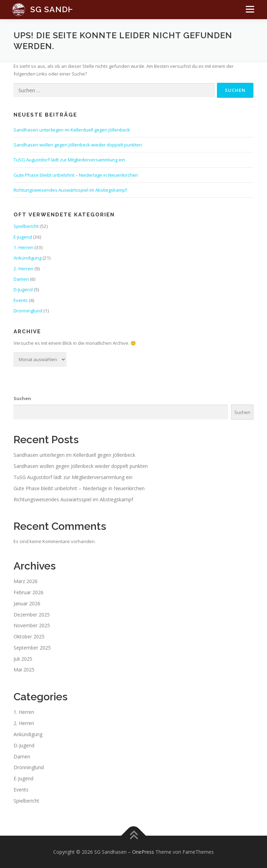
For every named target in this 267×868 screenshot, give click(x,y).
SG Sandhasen (64, 9)
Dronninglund (28, 311)
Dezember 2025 (32, 615)
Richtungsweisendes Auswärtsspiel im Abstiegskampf (70, 190)
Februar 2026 (29, 592)
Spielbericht (26, 226)
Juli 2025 (23, 659)
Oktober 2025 (29, 636)
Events (21, 300)
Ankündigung (27, 258)
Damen (21, 279)
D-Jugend (23, 289)
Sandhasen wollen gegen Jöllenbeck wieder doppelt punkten (78, 145)
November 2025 (32, 625)
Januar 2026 (27, 603)
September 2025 (32, 648)
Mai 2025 (24, 670)
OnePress (143, 852)
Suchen (22, 398)
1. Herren (23, 247)
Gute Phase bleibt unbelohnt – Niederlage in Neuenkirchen (76, 175)
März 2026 (26, 581)
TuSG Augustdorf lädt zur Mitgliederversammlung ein (69, 160)
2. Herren (23, 269)
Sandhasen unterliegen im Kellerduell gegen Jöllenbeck (72, 130)
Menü (248, 13)
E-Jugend (23, 237)
